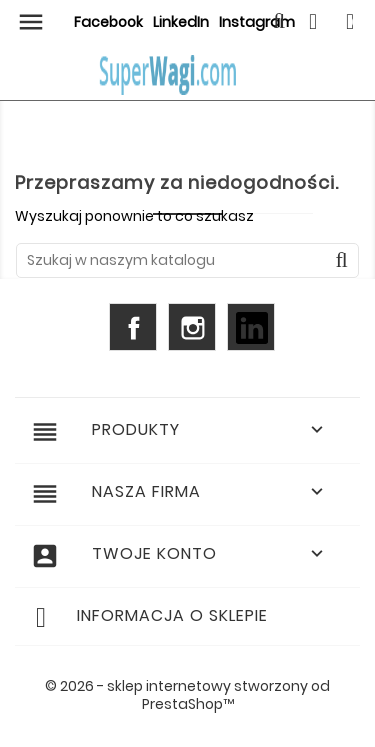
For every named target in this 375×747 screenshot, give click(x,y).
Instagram (192, 327)
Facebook (108, 22)
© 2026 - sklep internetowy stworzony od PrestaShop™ (187, 695)
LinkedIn (181, 22)
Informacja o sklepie (172, 615)
